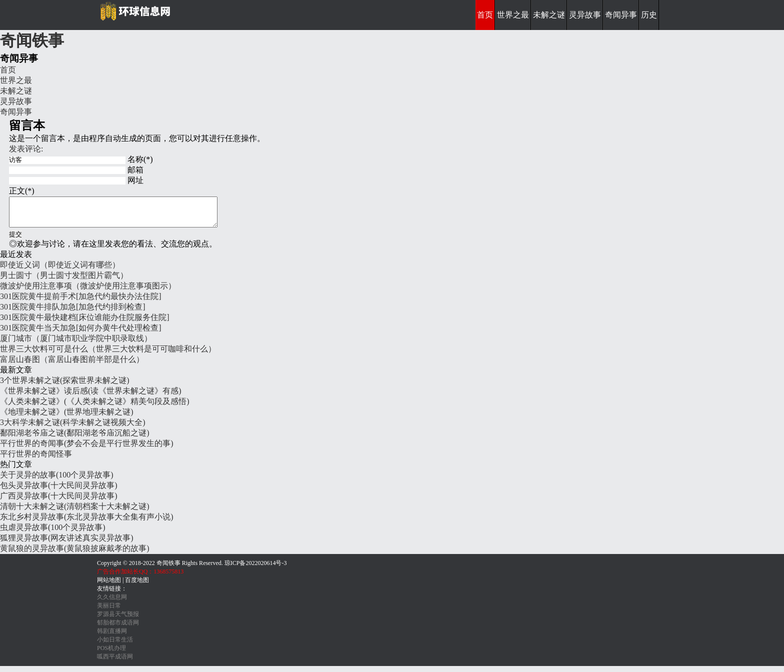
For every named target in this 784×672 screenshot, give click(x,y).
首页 (485, 15)
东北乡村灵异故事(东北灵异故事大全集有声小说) (87, 523)
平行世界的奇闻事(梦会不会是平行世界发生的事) (87, 449)
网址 (135, 180)
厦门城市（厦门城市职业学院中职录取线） (76, 344)
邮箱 (135, 170)
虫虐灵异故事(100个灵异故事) (53, 533)
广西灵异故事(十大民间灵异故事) (59, 502)
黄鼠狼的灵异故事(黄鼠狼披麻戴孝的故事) (75, 554)
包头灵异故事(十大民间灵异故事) (59, 491)
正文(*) (22, 191)
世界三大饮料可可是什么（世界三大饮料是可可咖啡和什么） (108, 355)
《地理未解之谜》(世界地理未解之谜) (67, 418)
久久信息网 (112, 603)
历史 (649, 15)
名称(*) (140, 159)
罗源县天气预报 (118, 620)
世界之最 (513, 15)
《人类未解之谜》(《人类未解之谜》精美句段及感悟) (95, 407)
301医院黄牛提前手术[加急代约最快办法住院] (81, 302)
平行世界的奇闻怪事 (36, 460)
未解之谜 (549, 15)
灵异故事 (585, 15)
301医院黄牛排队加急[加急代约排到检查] (73, 313)
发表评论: (26, 149)
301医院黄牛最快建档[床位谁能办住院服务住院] (85, 323)
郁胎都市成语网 (118, 628)
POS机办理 (111, 654)
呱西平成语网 (115, 662)
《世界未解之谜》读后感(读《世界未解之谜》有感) (91, 397)
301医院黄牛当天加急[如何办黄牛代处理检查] (81, 334)
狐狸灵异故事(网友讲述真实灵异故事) (67, 544)
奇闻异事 (621, 15)
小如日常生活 (115, 645)
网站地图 (109, 586)
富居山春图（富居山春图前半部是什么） (72, 365)
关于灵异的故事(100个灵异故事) (57, 481)
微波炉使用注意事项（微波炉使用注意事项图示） (88, 292)
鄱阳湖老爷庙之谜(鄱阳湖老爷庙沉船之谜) (75, 439)
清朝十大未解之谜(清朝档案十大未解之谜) (75, 512)
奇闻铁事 (32, 40)
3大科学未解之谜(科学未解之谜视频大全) (73, 428)
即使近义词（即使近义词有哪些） (60, 271)
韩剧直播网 (112, 637)
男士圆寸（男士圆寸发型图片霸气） (64, 281)
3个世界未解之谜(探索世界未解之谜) (65, 386)
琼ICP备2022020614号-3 (256, 569)
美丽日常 (109, 611)
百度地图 (137, 586)
